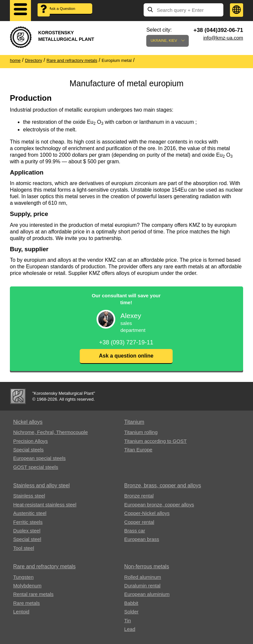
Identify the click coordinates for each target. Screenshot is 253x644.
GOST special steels (36, 467)
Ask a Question (69, 10)
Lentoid (21, 612)
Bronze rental (139, 496)
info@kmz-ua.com (223, 38)
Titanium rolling (141, 432)
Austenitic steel (30, 513)
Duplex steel (27, 531)
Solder (131, 612)
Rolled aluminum (143, 577)
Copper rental (139, 522)
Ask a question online (126, 356)
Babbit (131, 603)
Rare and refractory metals (44, 566)
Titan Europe (138, 450)
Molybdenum (27, 586)
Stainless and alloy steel (42, 485)
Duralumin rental (142, 586)
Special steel (27, 539)
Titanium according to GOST (155, 441)
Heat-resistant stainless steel (45, 505)
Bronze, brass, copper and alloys (163, 485)
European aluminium (147, 594)
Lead (130, 629)
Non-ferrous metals (147, 566)
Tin (127, 620)
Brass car (135, 531)
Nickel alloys (28, 422)
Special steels (28, 450)
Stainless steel (29, 496)
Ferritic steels (28, 522)
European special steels (39, 458)
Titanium (134, 422)
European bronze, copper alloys (159, 505)
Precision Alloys (30, 441)
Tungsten (23, 577)
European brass (142, 539)
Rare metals (27, 603)
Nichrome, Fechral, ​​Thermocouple (50, 432)
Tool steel (24, 548)
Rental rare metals (33, 594)
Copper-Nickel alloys (147, 513)
